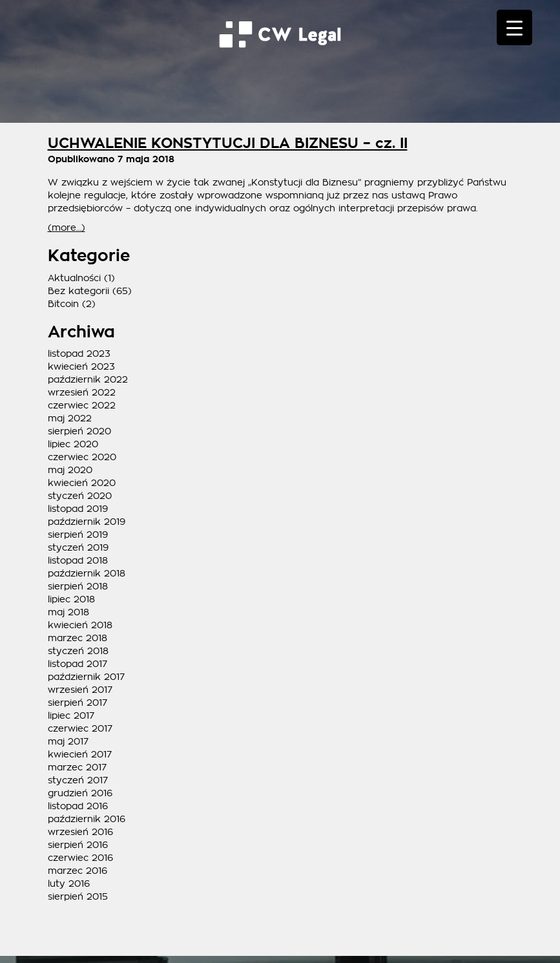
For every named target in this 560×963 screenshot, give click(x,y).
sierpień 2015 (78, 896)
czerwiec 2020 (82, 457)
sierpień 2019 (78, 534)
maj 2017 (68, 741)
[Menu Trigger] (514, 27)
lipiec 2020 (73, 444)
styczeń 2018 (78, 651)
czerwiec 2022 (82, 405)
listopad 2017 (78, 664)
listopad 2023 (79, 354)
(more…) (67, 228)
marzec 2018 (78, 638)
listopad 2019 (78, 509)
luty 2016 (69, 884)
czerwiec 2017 (80, 728)
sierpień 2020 (79, 431)
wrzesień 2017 (80, 690)
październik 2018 (87, 573)
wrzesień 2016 (80, 832)
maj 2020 (70, 470)
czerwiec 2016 (80, 858)
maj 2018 (68, 612)
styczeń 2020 (80, 496)
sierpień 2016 (78, 845)
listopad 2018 (78, 560)
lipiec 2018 (71, 599)
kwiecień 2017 (80, 754)
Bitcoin (63, 304)
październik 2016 (87, 819)
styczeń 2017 (78, 780)
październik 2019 (87, 522)
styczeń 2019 (78, 547)
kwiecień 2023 (81, 366)
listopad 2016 (78, 806)
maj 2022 (70, 418)
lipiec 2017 (71, 715)
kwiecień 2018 (80, 625)
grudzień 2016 (80, 793)
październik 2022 (88, 379)
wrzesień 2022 (82, 392)
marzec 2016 (78, 871)
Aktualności (74, 278)
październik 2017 (86, 677)
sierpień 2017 (78, 703)
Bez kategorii (78, 291)
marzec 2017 (77, 767)
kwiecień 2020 (82, 483)
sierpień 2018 (78, 586)
